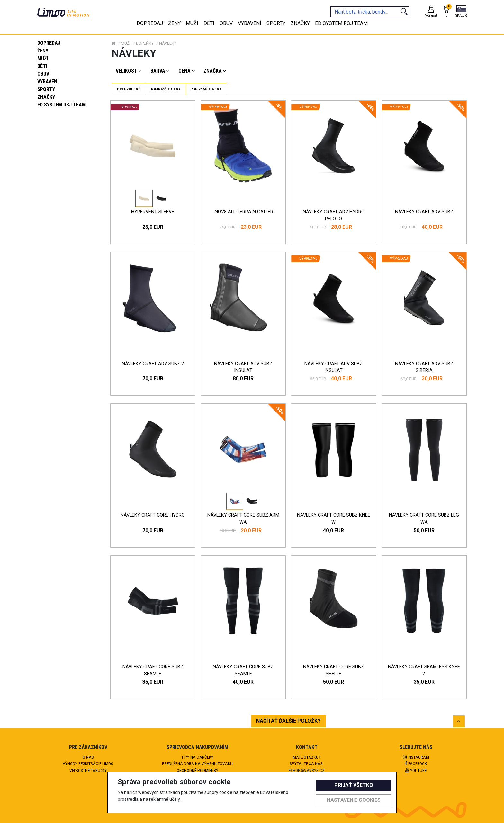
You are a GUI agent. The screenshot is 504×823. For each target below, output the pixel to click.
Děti (42, 66)
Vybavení (48, 82)
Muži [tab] (192, 23)
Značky (46, 97)
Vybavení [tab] (250, 23)
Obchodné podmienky (198, 770)
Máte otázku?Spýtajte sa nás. (307, 760)
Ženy (43, 51)
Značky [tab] (300, 23)
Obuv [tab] (226, 23)
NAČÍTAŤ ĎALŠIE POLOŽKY (288, 721)
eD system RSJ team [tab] (341, 23)
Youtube (416, 770)
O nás (88, 757)
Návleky (168, 43)
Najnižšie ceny (166, 89)
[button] (461, 12)
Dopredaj (49, 43)
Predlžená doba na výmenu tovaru (197, 763)
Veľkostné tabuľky (88, 770)
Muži (43, 58)
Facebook (416, 763)
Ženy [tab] (174, 23)
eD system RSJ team (62, 105)
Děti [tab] (209, 23)
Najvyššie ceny (206, 89)
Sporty (46, 89)
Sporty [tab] (276, 23)
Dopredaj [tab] (150, 23)
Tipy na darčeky (197, 757)
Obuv (43, 74)
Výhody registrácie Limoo (88, 763)
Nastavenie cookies (354, 800)
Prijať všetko (354, 785)
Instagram (416, 757)
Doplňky (145, 43)
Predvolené (129, 89)
